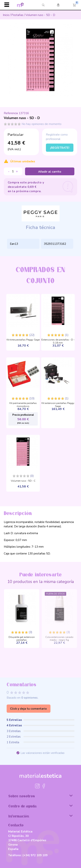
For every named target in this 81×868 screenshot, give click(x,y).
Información (40, 816)
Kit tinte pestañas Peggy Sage (23, 340)
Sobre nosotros (40, 796)
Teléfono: (28, 855)
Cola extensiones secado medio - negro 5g (59, 638)
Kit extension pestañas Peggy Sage (58, 404)
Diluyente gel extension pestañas (22, 638)
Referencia (11, 113)
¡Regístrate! (60, 148)
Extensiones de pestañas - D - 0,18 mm (58, 340)
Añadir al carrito (50, 172)
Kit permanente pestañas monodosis (23, 404)
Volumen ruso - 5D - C (23, 481)
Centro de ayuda (40, 806)
